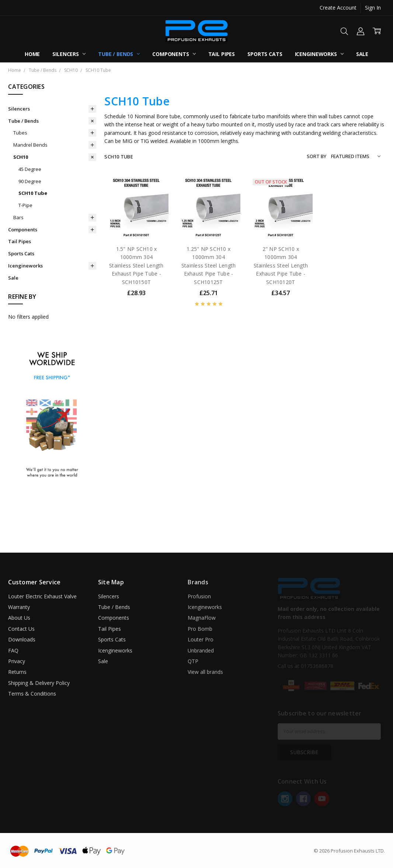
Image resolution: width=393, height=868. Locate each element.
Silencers (69, 54)
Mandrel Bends (30, 145)
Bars (18, 217)
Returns (17, 672)
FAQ (13, 650)
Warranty (19, 607)
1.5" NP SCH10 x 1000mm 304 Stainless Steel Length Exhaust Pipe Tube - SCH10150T (136, 265)
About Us (19, 618)
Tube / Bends (119, 54)
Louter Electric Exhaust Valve (42, 596)
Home (32, 54)
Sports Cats (265, 54)
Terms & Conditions (32, 694)
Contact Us (21, 629)
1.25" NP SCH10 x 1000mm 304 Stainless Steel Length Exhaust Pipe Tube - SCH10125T (209, 265)
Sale (362, 54)
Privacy (17, 661)
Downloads (22, 639)
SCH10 (21, 157)
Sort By (317, 156)
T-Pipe (25, 205)
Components (174, 54)
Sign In (373, 8)
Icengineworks (319, 54)
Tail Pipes (222, 54)
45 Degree (30, 169)
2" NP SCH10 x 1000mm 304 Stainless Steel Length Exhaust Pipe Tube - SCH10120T (281, 265)
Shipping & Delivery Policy (39, 683)
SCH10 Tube (33, 193)
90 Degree (30, 181)
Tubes (20, 133)
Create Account (338, 8)
